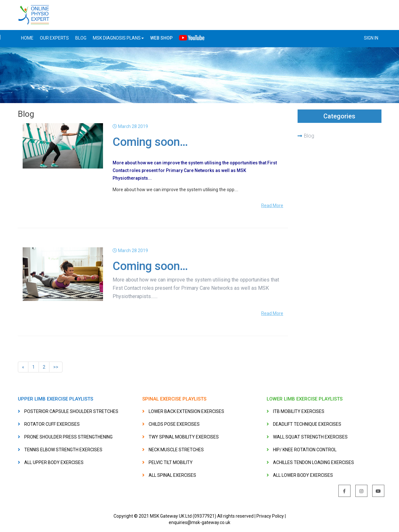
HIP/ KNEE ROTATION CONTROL (305, 450)
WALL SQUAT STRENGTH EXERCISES (310, 437)
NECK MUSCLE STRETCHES (176, 450)
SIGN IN (371, 38)
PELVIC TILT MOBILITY (171, 462)
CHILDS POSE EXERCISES (174, 424)
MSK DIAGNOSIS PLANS (118, 38)
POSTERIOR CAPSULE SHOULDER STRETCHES (71, 411)
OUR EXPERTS (54, 38)
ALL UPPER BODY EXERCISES (54, 462)
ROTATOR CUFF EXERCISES (52, 424)
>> (56, 367)
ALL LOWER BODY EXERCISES (303, 475)
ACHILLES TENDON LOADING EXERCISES (314, 462)
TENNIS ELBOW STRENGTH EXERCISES (63, 450)
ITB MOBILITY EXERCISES (299, 411)
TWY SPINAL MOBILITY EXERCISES (184, 437)
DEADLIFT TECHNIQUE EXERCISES (307, 424)
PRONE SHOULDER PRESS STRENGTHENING (68, 437)
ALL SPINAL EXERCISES (172, 475)
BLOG (81, 38)
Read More (272, 206)
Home (27, 38)
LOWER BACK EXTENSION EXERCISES (186, 411)
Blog (309, 136)
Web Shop (161, 38)
